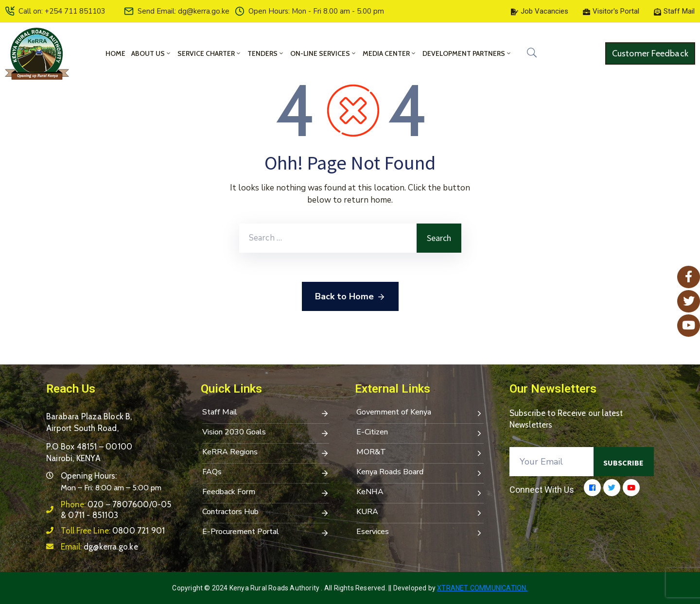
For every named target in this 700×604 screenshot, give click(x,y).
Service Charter (210, 53)
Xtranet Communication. (482, 588)
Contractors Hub (266, 513)
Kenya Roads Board (420, 473)
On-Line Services (324, 53)
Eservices (420, 533)
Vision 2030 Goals (266, 433)
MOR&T (420, 453)
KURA (420, 513)
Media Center (390, 53)
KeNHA (420, 493)
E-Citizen (420, 433)
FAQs (266, 473)
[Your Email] (552, 462)
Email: (99, 547)
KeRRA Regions (266, 453)
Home (115, 53)
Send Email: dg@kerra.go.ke (184, 11)
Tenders (266, 53)
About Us (151, 53)
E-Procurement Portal (266, 533)
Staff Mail (266, 413)
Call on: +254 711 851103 (62, 11)
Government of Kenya (420, 413)
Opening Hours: (89, 476)
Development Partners (467, 53)
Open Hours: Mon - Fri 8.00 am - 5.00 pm (316, 11)
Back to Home (350, 297)
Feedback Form (266, 493)
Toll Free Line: (113, 531)
